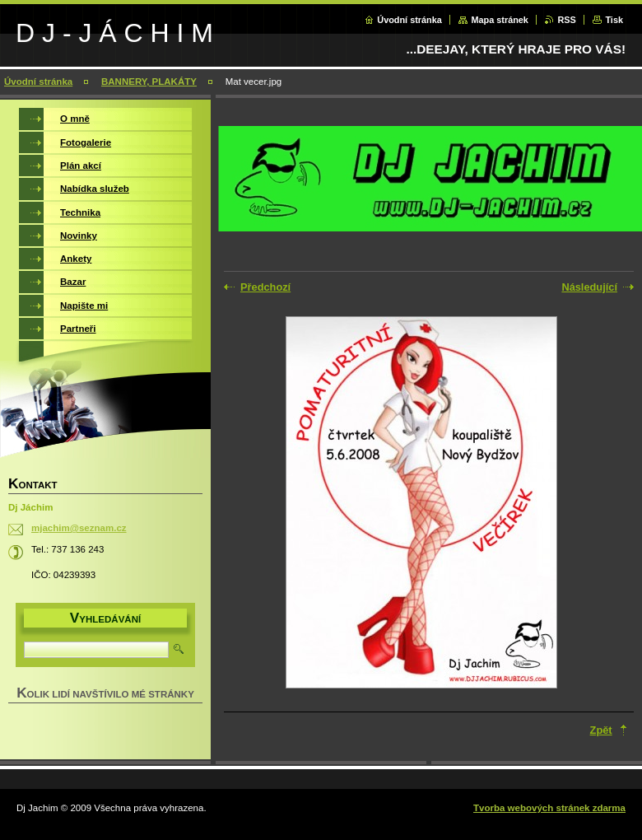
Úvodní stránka (409, 20)
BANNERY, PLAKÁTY (149, 82)
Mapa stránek (500, 20)
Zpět (601, 730)
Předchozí (265, 287)
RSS (566, 20)
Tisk (614, 20)
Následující (589, 287)
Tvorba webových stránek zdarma (549, 808)
